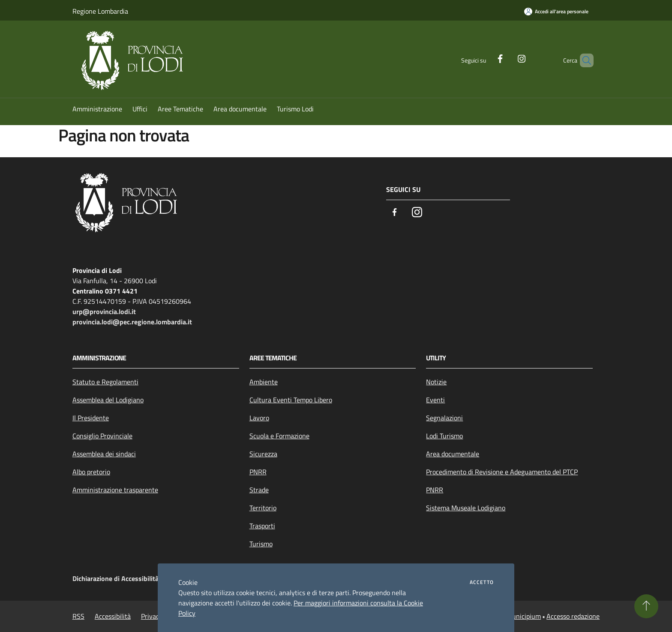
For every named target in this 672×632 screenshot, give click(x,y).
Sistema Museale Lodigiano (466, 508)
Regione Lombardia (100, 11)
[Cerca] (583, 60)
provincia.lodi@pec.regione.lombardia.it (132, 322)
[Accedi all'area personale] (556, 11)
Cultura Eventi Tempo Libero (291, 400)
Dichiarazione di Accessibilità (115, 578)
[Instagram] (507, 58)
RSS (78, 616)
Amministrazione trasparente (115, 490)
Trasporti (262, 526)
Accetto (482, 582)
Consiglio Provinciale (102, 436)
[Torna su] (646, 606)
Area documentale (453, 454)
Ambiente (264, 382)
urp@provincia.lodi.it (104, 312)
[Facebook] (486, 58)
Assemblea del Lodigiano (108, 400)
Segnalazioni (444, 418)
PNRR (258, 472)
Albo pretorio (91, 472)
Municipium (524, 616)
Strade (259, 490)
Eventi (435, 400)
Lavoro (259, 418)
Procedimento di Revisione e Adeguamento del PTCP (502, 472)
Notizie (436, 382)
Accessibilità (113, 616)
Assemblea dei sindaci (104, 454)
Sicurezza (263, 454)
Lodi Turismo (444, 436)
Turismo (261, 544)
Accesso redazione (573, 616)
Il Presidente (91, 418)
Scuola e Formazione (279, 436)
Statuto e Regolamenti (105, 382)
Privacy (152, 616)
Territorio (263, 508)
